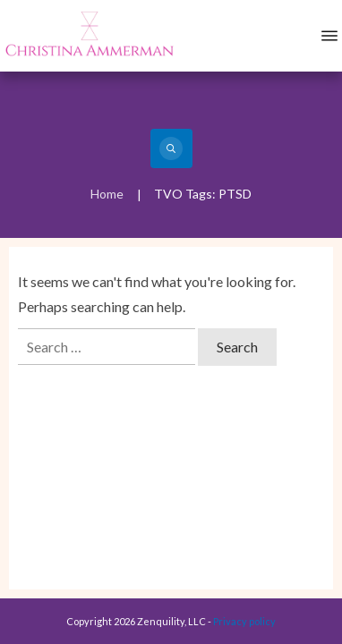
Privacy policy (244, 621)
